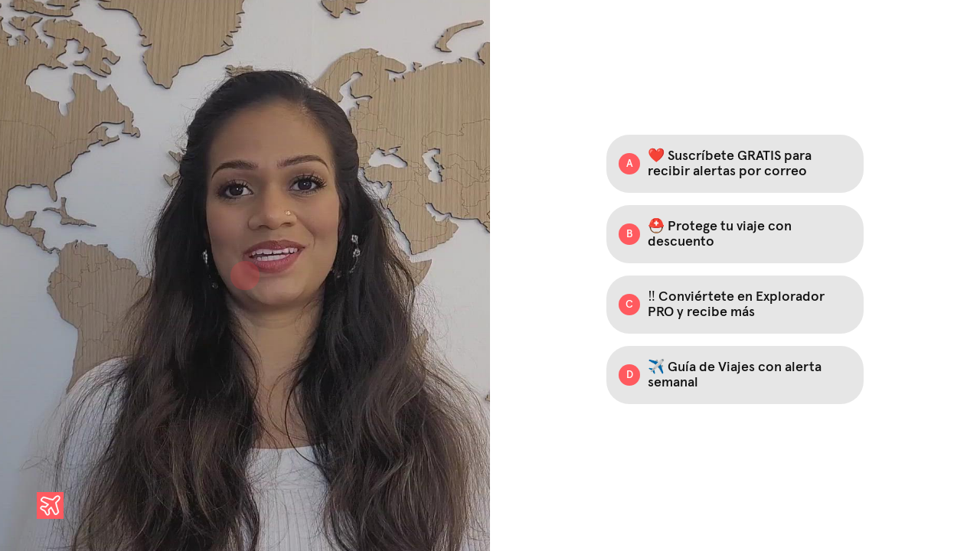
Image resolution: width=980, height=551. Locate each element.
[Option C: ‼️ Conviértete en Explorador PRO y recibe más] (735, 305)
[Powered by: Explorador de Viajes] (50, 505)
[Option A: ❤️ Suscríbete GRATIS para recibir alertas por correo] (735, 164)
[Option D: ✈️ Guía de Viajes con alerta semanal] (735, 375)
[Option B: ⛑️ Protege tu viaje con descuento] (735, 234)
